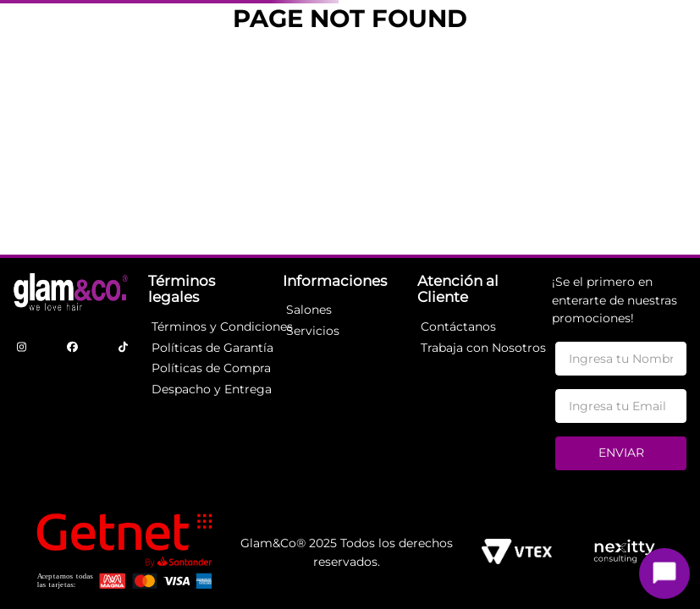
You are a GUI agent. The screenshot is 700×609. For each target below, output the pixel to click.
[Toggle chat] (664, 573)
